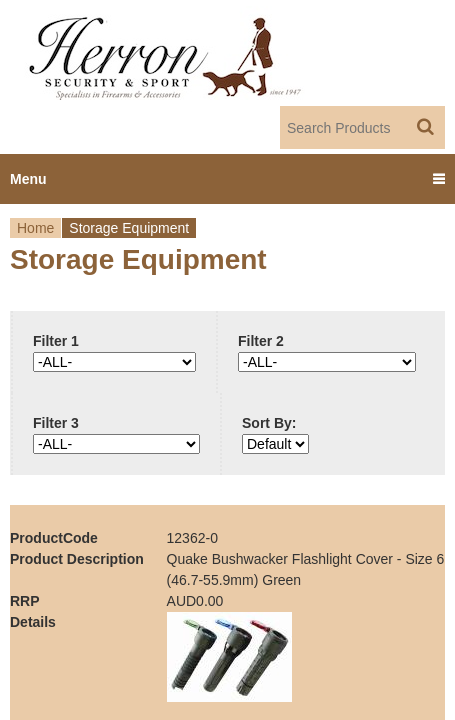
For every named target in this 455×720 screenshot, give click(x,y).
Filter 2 (261, 341)
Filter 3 (56, 423)
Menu (28, 179)
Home (35, 228)
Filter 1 (56, 341)
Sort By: (269, 423)
